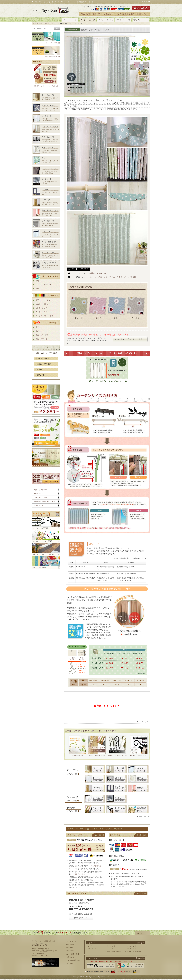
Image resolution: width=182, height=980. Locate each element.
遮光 (37, 327)
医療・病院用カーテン (114, 951)
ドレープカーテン (51, 23)
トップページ (37, 23)
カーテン (90, 946)
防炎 (37, 331)
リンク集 (70, 963)
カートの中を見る (73, 954)
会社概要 (70, 948)
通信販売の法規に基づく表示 (45, 502)
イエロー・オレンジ (43, 304)
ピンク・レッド (41, 308)
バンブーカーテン (133, 949)
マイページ (70, 951)
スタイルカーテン (133, 946)
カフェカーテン (92, 949)
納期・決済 (70, 944)
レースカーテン (112, 946)
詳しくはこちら (96, 866)
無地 (37, 281)
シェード (110, 949)
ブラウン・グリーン (43, 312)
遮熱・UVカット (42, 339)
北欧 (37, 289)
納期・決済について (41, 490)
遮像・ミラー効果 (42, 335)
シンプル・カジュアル (44, 285)
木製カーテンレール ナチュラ (101, 273)
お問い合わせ (39, 505)
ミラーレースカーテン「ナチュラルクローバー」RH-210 (113, 277)
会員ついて (70, 957)
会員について (39, 494)
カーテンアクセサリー (134, 951)
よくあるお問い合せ (74, 960)
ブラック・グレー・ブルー (45, 316)
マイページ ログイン (42, 498)
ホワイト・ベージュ (43, 300)
